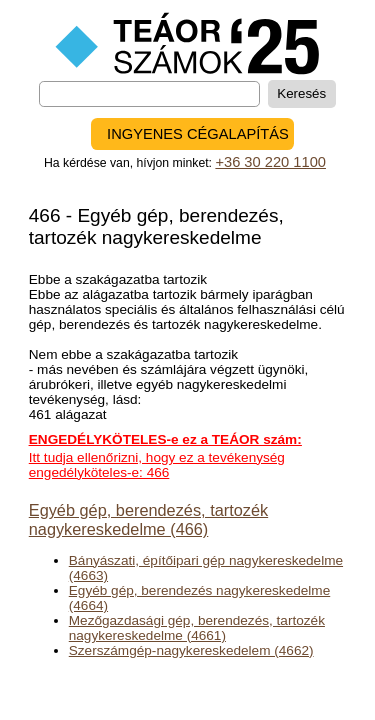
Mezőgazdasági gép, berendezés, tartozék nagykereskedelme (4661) (197, 628)
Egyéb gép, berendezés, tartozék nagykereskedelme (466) (148, 519)
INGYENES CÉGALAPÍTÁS (198, 134)
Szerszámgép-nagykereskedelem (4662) (191, 650)
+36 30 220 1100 (270, 162)
